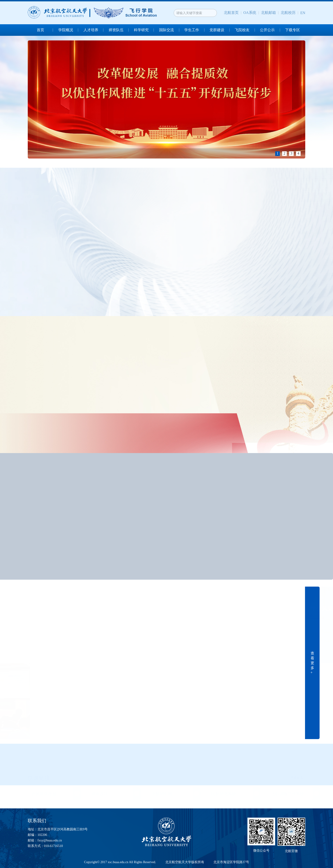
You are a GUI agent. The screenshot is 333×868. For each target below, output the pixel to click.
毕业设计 (100, 794)
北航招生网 (162, 794)
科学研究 (141, 30)
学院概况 (66, 30)
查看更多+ (24, 178)
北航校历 (288, 13)
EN (303, 13)
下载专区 (293, 30)
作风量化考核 (44, 794)
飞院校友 (242, 30)
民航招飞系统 (224, 794)
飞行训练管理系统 (288, 794)
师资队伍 (116, 30)
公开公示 (267, 30)
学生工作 (192, 30)
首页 (40, 30)
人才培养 (91, 30)
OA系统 (250, 13)
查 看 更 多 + (312, 663)
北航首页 (231, 13)
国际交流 (166, 30)
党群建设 (217, 30)
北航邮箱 (268, 13)
